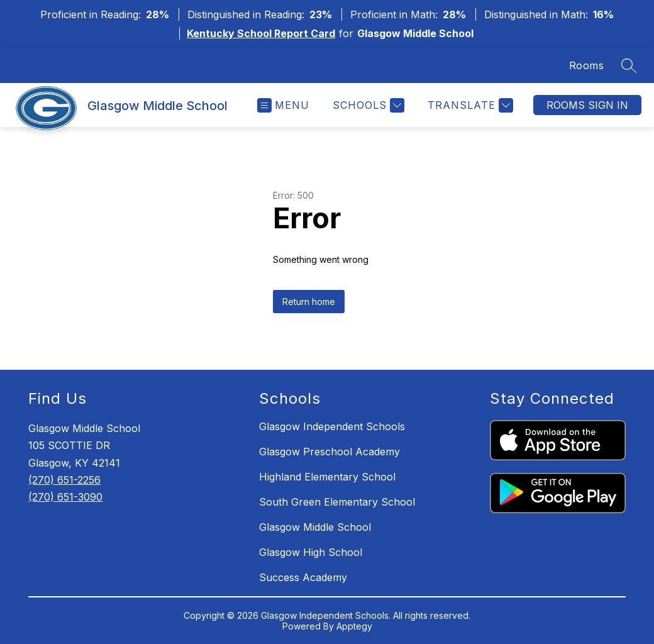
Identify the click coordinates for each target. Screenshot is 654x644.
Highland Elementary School (327, 477)
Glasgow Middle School (315, 527)
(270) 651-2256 (64, 480)
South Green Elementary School (337, 502)
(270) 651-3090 (65, 497)
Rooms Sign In (587, 105)
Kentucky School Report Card (261, 33)
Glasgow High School (311, 552)
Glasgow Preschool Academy (330, 452)
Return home (309, 302)
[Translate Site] (469, 105)
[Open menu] (283, 105)
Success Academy (303, 577)
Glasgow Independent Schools (332, 426)
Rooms (587, 65)
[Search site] (629, 65)
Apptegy (354, 626)
